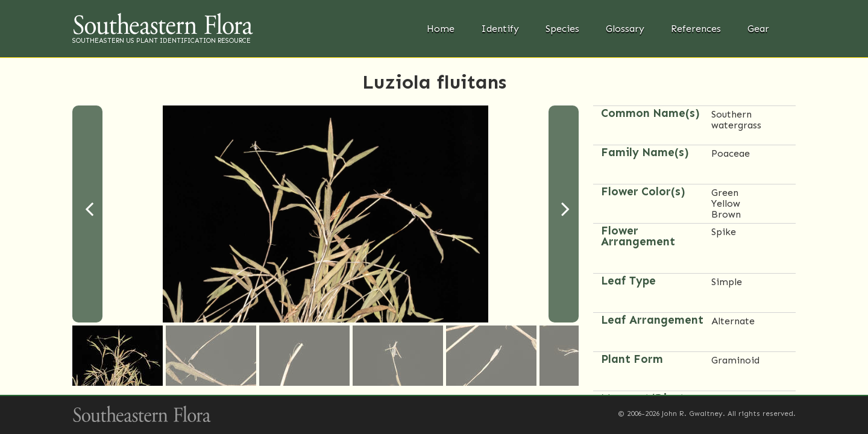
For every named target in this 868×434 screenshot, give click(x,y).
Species (562, 29)
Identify (500, 29)
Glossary (625, 29)
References (696, 29)
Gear (758, 29)
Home (441, 29)
